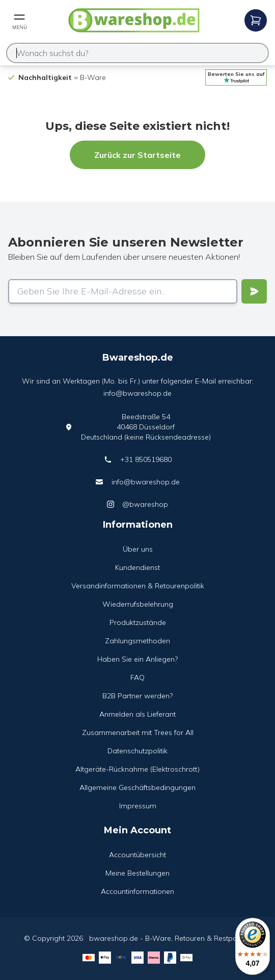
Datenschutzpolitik (137, 751)
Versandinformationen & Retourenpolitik (138, 586)
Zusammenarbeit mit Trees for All (138, 732)
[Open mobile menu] (19, 20)
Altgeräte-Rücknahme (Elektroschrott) (137, 769)
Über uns (138, 549)
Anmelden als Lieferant (137, 714)
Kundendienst (137, 567)
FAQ (137, 677)
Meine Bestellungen (137, 873)
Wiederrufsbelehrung (138, 604)
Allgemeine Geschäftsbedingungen (137, 787)
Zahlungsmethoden (137, 641)
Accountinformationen (137, 891)
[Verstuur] (254, 291)
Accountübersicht (137, 855)
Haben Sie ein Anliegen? (137, 659)
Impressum (138, 806)
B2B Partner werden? (137, 696)
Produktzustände (138, 622)
